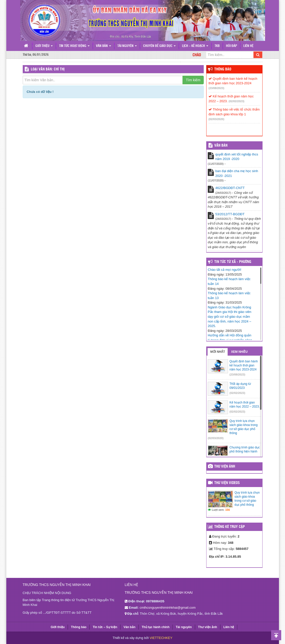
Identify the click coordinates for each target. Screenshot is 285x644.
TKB (217, 46)
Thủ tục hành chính (156, 627)
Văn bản (103, 46)
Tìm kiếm (193, 80)
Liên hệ (248, 46)
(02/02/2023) (237, 101)
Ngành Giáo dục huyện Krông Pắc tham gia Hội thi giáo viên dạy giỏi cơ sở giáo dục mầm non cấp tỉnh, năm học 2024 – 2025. (230, 317)
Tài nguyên (127, 46)
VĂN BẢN (221, 146)
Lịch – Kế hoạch (195, 46)
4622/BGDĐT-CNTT (230, 188)
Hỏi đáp (231, 46)
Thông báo (223, 69)
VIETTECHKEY (161, 638)
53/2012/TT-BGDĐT (230, 214)
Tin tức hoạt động (74, 46)
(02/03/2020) (216, 119)
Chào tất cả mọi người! (225, 270)
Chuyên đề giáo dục (159, 46)
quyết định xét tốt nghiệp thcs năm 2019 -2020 (237, 157)
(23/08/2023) (216, 88)
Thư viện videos (227, 483)
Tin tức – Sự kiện (105, 627)
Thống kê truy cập (230, 527)
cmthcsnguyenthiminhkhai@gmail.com (168, 608)
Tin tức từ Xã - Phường (233, 262)
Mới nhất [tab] (218, 352)
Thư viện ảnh (225, 467)
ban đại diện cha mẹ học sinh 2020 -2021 (237, 173)
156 (227, 510)
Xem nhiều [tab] (239, 352)
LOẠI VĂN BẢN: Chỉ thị (48, 69)
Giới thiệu (44, 46)
